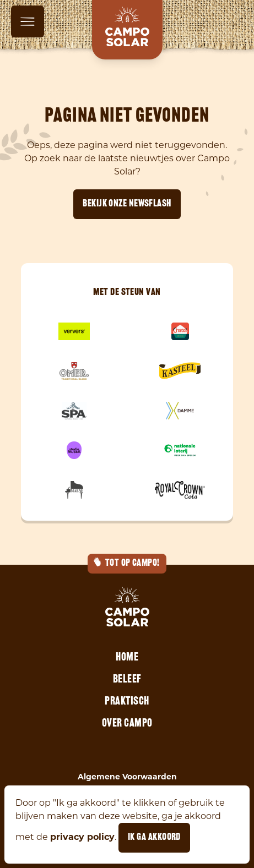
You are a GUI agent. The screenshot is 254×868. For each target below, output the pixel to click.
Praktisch (127, 702)
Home (127, 658)
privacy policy (82, 837)
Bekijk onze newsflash (127, 204)
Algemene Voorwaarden (127, 777)
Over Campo (127, 724)
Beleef (127, 680)
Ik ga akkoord (154, 837)
